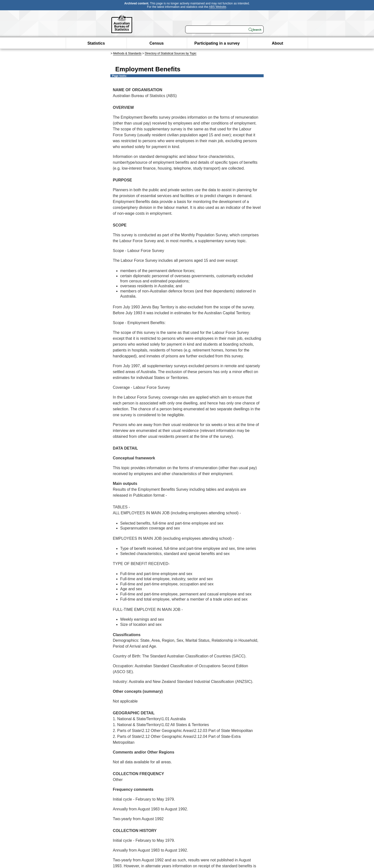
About (277, 43)
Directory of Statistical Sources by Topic (171, 53)
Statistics (96, 43)
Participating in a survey (217, 43)
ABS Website (218, 7)
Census (157, 43)
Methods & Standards (127, 53)
